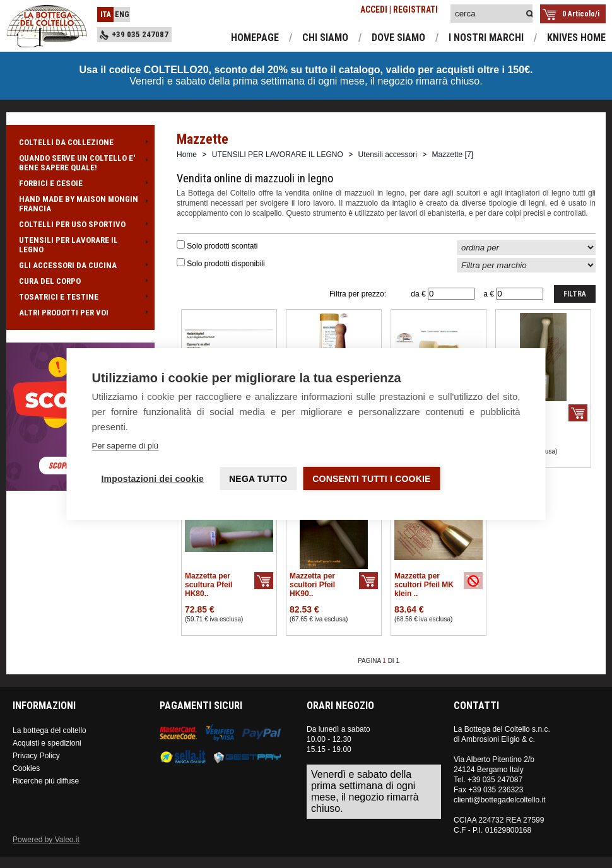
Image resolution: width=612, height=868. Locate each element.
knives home (576, 38)
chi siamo (325, 38)
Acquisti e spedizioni (47, 743)
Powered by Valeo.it (46, 840)
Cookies (26, 768)
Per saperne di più (126, 446)
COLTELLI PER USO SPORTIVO (80, 224)
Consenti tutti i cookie (371, 479)
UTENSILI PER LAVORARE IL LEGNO (80, 245)
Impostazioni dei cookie (153, 479)
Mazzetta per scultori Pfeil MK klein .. (424, 585)
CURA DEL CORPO (80, 281)
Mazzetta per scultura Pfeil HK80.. (209, 585)
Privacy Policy (36, 756)
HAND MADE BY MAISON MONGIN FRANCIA (80, 204)
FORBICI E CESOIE (80, 183)
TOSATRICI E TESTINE (80, 297)
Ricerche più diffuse (46, 781)
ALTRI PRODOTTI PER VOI (80, 313)
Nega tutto (258, 479)
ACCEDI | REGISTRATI (399, 9)
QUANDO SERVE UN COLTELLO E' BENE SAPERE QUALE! (80, 163)
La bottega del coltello (50, 730)
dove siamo (398, 38)
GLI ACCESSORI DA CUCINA (80, 265)
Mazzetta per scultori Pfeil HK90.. (312, 585)
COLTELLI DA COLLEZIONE (80, 142)
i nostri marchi (486, 38)
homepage (255, 38)
